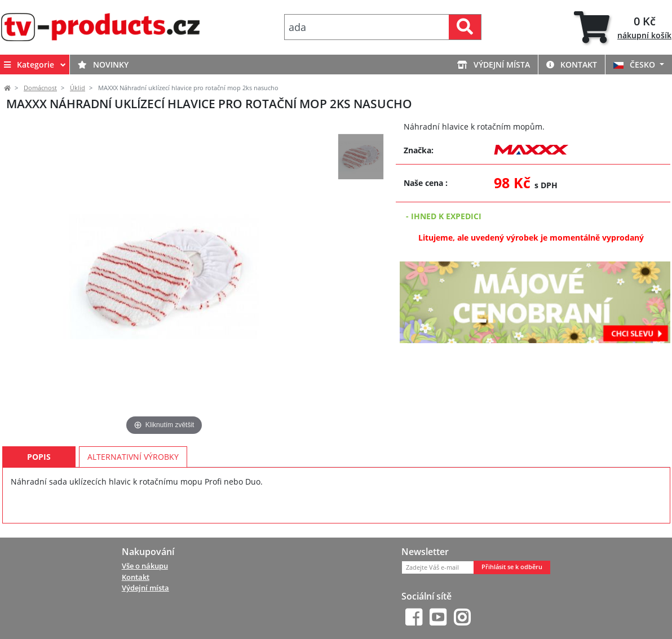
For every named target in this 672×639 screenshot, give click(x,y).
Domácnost (40, 88)
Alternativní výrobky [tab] (133, 457)
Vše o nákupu (145, 566)
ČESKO (635, 65)
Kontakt (572, 65)
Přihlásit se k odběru (512, 567)
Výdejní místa (494, 65)
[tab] (623, 27)
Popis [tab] (39, 457)
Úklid (78, 88)
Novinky (103, 65)
